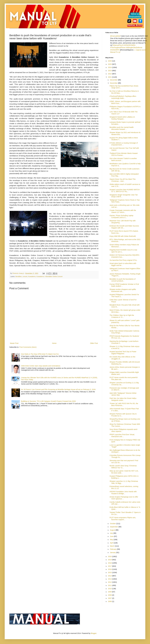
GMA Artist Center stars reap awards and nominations (41, 366)
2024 (110, 67)
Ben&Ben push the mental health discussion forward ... (122, 128)
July (112, 533)
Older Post (94, 343)
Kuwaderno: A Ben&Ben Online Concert (49, 277)
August (113, 530)
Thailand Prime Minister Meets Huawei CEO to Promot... (124, 154)
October (113, 524)
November (114, 83)
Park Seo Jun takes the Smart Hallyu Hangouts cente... (123, 399)
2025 (110, 64)
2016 (110, 569)
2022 (110, 74)
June (112, 536)
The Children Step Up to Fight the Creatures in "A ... (122, 316)
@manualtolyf (115, 36)
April (112, 543)
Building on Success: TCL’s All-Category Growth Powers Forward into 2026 (48, 401)
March (112, 546)
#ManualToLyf (118, 45)
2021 (110, 77)
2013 (110, 579)
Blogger (94, 633)
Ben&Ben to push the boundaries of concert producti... (123, 280)
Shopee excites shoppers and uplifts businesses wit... (123, 290)
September (114, 527)
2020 (110, 556)
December (114, 80)
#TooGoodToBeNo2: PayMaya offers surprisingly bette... (123, 97)
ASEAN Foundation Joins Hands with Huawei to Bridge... (123, 493)
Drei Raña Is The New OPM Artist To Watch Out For (40, 354)
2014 (110, 576)
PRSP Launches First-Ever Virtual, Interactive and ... (122, 436)
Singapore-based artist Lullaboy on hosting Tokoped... (122, 118)
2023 (110, 71)
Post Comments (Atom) (28, 347)
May (112, 540)
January (113, 552)
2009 (110, 592)
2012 (110, 582)
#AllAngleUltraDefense (134, 48)
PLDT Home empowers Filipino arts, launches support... (123, 519)
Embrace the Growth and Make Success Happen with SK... (124, 227)
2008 (110, 595)
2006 (110, 601)
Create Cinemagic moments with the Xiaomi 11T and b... (123, 211)
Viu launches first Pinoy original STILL (123, 260)
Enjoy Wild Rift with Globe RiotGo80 (123, 236)
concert (25, 277)
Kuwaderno (32, 277)
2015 (110, 572)
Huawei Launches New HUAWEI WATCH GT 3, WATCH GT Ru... (125, 191)
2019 (110, 560)
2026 (110, 61)
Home (54, 343)
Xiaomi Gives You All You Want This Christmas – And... (123, 180)
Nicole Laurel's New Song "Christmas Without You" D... (123, 467)
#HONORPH (115, 50)
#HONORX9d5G (129, 45)
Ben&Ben (19, 277)
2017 (110, 566)
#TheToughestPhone (118, 48)
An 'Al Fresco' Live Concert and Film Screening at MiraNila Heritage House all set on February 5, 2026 (58, 389)
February (113, 549)
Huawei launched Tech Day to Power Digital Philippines (123, 353)
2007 (110, 598)
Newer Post (14, 343)
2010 (110, 589)
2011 (110, 585)
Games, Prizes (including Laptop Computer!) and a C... (121, 216)
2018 (110, 563)
